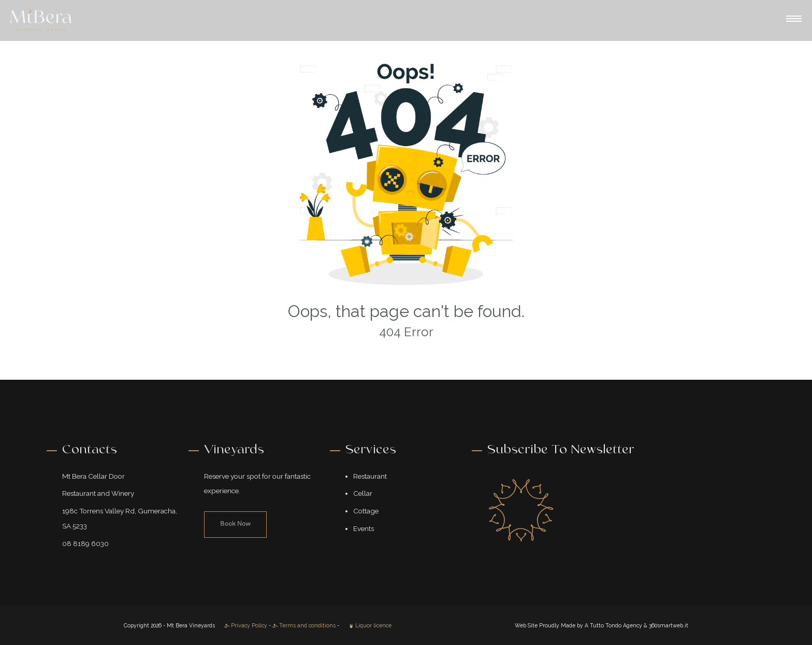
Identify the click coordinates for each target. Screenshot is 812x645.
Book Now (235, 524)
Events (364, 528)
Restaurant (370, 476)
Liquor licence (370, 625)
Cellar (363, 493)
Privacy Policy (246, 625)
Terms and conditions (304, 625)
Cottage (366, 511)
